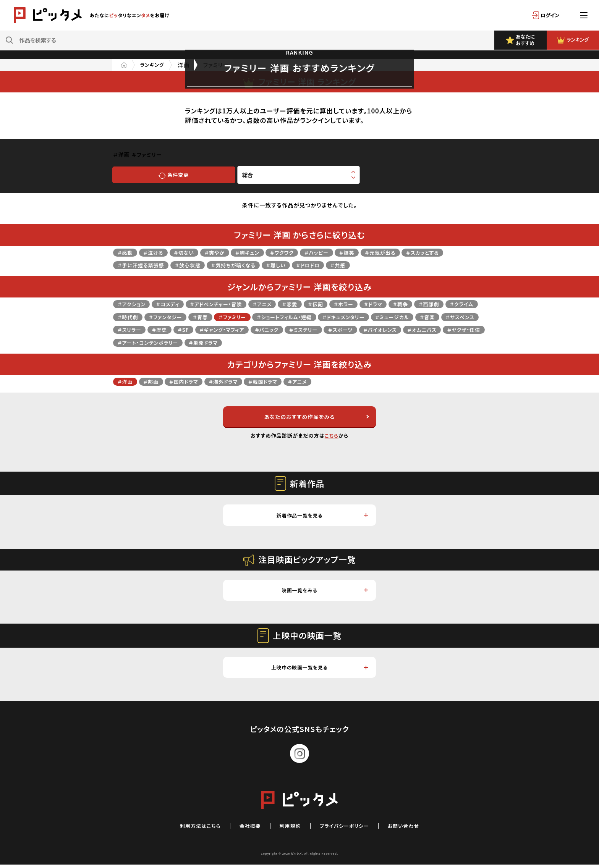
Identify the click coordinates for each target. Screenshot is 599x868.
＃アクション (133, 304)
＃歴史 (234, 329)
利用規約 (289, 828)
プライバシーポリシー (347, 828)
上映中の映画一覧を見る (319, 670)
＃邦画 (154, 381)
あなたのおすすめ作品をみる (316, 417)
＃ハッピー (332, 252)
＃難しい (290, 265)
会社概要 (247, 828)
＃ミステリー (389, 329)
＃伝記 (332, 304)
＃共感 (357, 265)
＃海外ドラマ (232, 381)
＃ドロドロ (324, 265)
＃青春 (244, 317)
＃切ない (189, 252)
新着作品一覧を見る (322, 516)
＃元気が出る (401, 252)
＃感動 (126, 252)
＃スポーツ (429, 329)
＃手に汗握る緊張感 (143, 265)
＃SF (259, 329)
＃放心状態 (194, 265)
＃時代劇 (166, 317)
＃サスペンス (161, 329)
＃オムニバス (182, 342)
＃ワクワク (295, 252)
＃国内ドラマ (189, 381)
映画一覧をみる (325, 592)
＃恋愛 (304, 304)
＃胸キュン (258, 252)
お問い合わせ (410, 828)
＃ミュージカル (453, 317)
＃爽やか (222, 252)
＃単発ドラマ (349, 342)
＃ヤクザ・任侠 (227, 342)
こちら (331, 436)
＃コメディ (172, 304)
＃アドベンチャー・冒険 (225, 304)
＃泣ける (156, 252)
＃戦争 (423, 304)
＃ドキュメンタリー (400, 317)
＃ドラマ (394, 304)
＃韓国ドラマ (274, 381)
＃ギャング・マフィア (301, 329)
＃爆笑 (365, 252)
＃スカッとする (447, 252)
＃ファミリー (279, 317)
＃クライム (131, 317)
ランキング (154, 65)
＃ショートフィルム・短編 (335, 317)
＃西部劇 (454, 304)
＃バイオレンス (136, 342)
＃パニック (350, 329)
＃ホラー (362, 304)
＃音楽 (126, 329)
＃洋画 (126, 381)
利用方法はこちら (194, 828)
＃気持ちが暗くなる (244, 265)
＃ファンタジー (207, 317)
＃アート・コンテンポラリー (289, 342)
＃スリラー (201, 329)
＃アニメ (274, 304)
